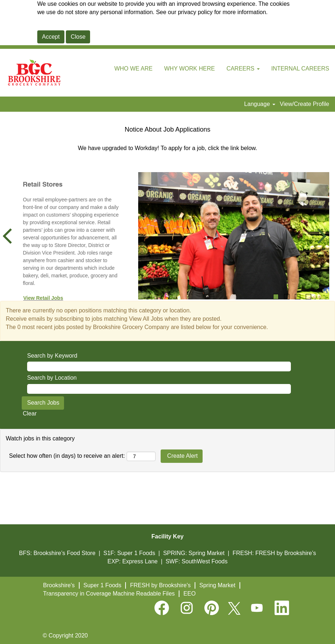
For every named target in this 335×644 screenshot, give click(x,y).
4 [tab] (308, 297)
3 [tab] (298, 297)
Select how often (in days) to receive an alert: (67, 456)
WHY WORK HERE (190, 69)
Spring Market (217, 585)
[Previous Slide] (10, 236)
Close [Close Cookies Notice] (78, 37)
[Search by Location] (159, 389)
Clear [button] (30, 413)
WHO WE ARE (133, 69)
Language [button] (260, 104)
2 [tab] (287, 297)
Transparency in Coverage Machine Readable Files (109, 594)
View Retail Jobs (43, 298)
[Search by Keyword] (159, 366)
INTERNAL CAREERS (300, 69)
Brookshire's (59, 585)
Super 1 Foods (103, 585)
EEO (190, 594)
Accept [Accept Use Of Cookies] (51, 37)
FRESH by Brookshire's (160, 585)
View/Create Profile (304, 104)
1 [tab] (276, 297)
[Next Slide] (319, 236)
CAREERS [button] (243, 69)
